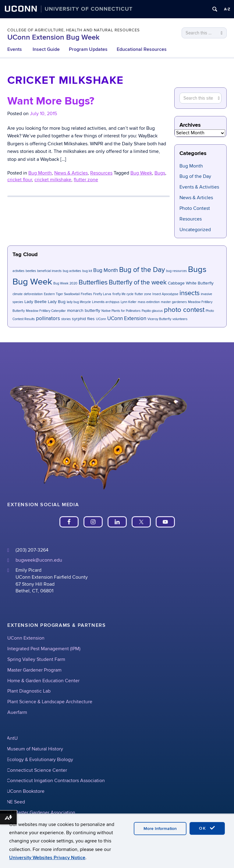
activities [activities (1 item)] (18, 271)
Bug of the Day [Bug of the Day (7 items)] (142, 270)
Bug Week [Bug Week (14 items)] (32, 282)
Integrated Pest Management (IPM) (44, 649)
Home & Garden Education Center (43, 681)
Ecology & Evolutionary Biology (40, 760)
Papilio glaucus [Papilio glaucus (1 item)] (152, 311)
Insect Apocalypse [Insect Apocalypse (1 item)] (165, 294)
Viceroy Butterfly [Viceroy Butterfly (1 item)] (159, 319)
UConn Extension (26, 638)
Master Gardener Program (34, 670)
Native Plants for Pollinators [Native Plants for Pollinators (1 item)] (121, 311)
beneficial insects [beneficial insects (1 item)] (49, 271)
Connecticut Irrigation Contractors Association (56, 781)
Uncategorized (195, 230)
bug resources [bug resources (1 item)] (176, 271)
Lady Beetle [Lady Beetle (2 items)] (35, 302)
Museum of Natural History (35, 749)
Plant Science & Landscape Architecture (50, 702)
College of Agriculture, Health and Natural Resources (74, 30)
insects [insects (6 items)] (190, 293)
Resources (191, 219)
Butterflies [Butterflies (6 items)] (93, 282)
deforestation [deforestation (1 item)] (33, 294)
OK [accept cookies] (207, 828)
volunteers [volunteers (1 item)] (180, 319)
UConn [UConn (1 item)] (101, 319)
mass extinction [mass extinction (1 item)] (149, 302)
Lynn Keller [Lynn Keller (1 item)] (129, 302)
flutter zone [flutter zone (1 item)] (143, 294)
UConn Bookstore (26, 791)
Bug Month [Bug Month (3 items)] (106, 270)
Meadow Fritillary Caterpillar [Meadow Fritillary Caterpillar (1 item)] (46, 311)
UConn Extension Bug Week (53, 37)
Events (15, 49)
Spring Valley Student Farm (36, 659)
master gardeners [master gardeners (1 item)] (174, 302)
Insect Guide (46, 49)
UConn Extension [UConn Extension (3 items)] (127, 319)
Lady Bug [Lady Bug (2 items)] (57, 302)
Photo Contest (195, 208)
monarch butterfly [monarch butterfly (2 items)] (84, 311)
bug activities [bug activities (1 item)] (72, 271)
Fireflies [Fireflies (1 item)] (86, 294)
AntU (12, 738)
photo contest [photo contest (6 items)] (184, 310)
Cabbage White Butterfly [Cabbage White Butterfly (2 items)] (191, 283)
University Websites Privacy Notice (47, 858)
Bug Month (191, 166)
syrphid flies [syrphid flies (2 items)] (83, 319)
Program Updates (88, 49)
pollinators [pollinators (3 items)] (48, 319)
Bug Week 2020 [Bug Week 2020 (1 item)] (65, 283)
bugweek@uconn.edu (39, 560)
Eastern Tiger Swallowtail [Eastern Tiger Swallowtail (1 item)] (62, 294)
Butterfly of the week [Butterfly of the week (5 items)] (138, 282)
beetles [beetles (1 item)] (31, 271)
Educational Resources (142, 49)
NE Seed (16, 802)
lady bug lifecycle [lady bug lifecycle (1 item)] (79, 302)
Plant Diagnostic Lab (29, 691)
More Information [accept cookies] (160, 829)
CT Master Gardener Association (41, 813)
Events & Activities (199, 187)
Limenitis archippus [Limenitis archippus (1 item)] (106, 302)
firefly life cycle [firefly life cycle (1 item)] (123, 294)
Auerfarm (17, 712)
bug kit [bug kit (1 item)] (87, 271)
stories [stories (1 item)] (66, 319)
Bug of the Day (195, 176)
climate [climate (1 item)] (18, 294)
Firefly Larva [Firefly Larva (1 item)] (102, 294)
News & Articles (196, 198)
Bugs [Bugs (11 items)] (197, 269)
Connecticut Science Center (37, 770)
